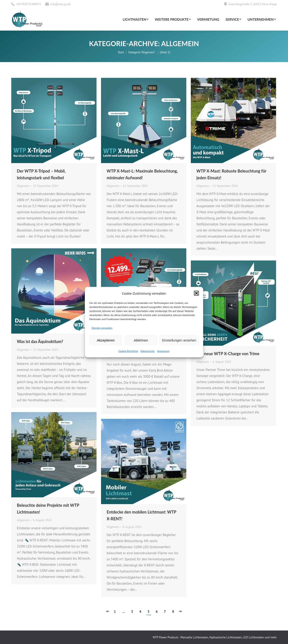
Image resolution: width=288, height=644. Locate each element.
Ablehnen (141, 340)
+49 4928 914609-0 (28, 4)
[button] (196, 293)
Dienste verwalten (102, 328)
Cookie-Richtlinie (128, 351)
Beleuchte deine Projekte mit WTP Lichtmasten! (48, 509)
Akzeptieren (106, 340)
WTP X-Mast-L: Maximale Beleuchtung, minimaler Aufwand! (142, 174)
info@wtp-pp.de (60, 4)
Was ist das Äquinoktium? (40, 341)
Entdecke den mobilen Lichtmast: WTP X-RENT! (141, 515)
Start (121, 52)
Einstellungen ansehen (179, 340)
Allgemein (23, 186)
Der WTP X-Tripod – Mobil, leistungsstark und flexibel (41, 174)
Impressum (163, 351)
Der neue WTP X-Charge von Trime (228, 354)
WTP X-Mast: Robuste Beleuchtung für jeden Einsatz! (231, 174)
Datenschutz (147, 351)
